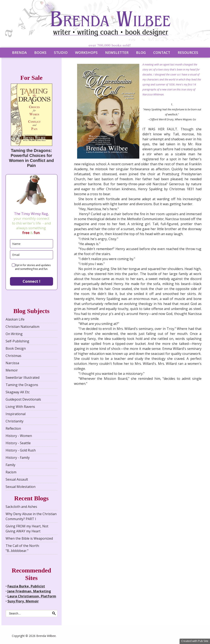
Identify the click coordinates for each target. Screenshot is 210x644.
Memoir (12, 370)
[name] (32, 244)
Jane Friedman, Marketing (29, 591)
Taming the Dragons (22, 385)
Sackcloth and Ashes (21, 507)
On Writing (14, 334)
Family (10, 465)
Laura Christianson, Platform (32, 596)
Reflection (13, 428)
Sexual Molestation (21, 487)
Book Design (16, 348)
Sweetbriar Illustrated (22, 378)
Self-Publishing (17, 341)
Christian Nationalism (22, 327)
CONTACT (162, 52)
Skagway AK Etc (18, 392)
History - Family (18, 458)
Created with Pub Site (195, 641)
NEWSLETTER (117, 52)
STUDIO (61, 52)
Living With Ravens (20, 407)
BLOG (141, 52)
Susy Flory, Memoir (23, 601)
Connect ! (31, 281)
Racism (11, 472)
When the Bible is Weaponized (29, 538)
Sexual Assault (17, 479)
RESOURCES (188, 52)
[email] (32, 255)
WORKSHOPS (86, 52)
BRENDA (19, 52)
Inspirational (16, 414)
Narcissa (12, 363)
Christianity (15, 421)
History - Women (19, 436)
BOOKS (40, 52)
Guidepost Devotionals (23, 399)
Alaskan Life (15, 319)
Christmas (13, 356)
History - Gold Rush (21, 450)
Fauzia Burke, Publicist (26, 586)
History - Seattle (18, 443)
